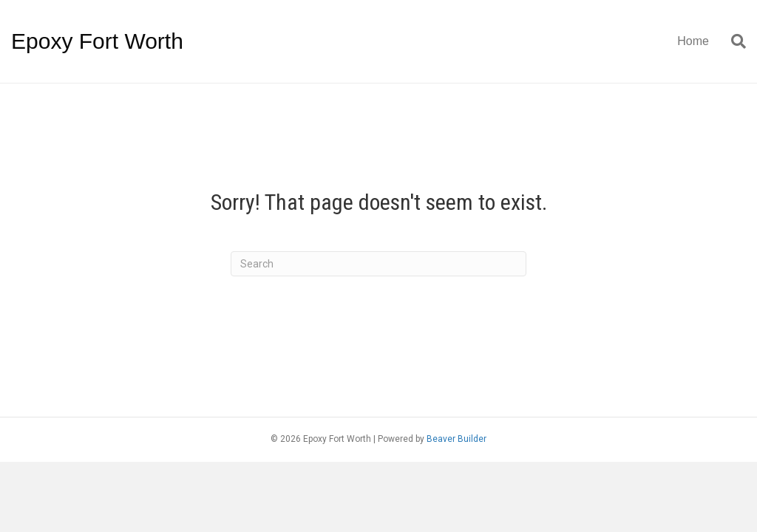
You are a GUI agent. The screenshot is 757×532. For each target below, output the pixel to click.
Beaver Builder (456, 439)
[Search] (733, 41)
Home (693, 41)
